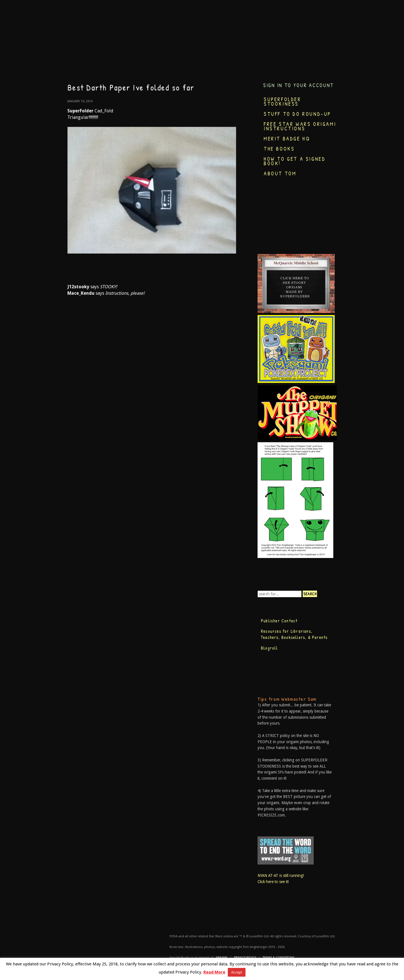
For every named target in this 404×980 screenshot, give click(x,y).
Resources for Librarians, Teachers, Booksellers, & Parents (294, 634)
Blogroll (269, 648)
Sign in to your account (299, 85)
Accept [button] (237, 972)
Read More (214, 972)
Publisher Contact (279, 621)
